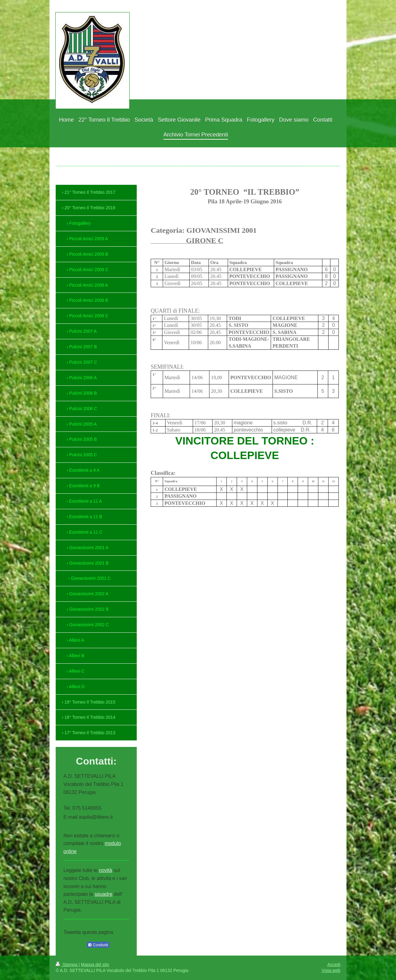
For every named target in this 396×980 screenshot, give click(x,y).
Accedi (334, 965)
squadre (104, 894)
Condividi (98, 945)
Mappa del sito (95, 965)
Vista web (331, 970)
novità (106, 870)
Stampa (67, 965)
